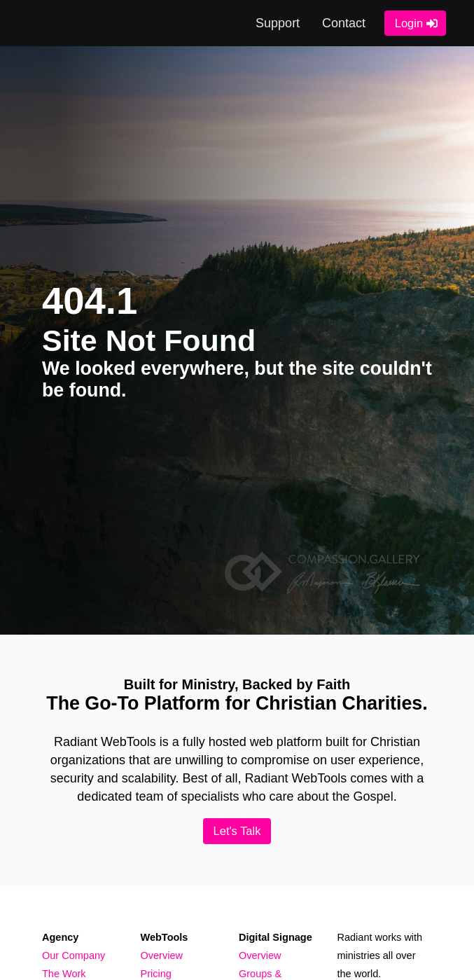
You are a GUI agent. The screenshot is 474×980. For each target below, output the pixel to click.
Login (408, 23)
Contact (343, 23)
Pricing (156, 974)
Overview (162, 955)
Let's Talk (237, 831)
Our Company (74, 955)
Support (277, 23)
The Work (64, 974)
